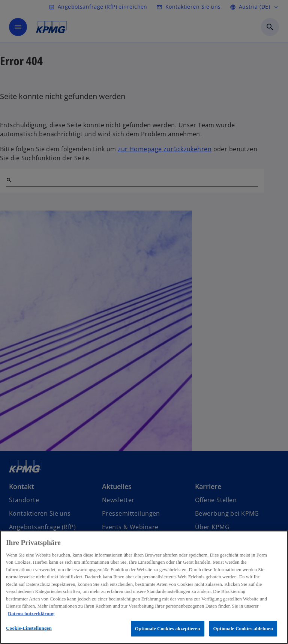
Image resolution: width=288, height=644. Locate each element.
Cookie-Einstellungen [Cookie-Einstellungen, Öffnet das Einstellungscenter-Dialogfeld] (29, 628)
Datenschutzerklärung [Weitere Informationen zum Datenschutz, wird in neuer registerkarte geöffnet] (31, 613)
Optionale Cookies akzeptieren (168, 628)
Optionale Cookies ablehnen (243, 628)
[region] (144, 587)
